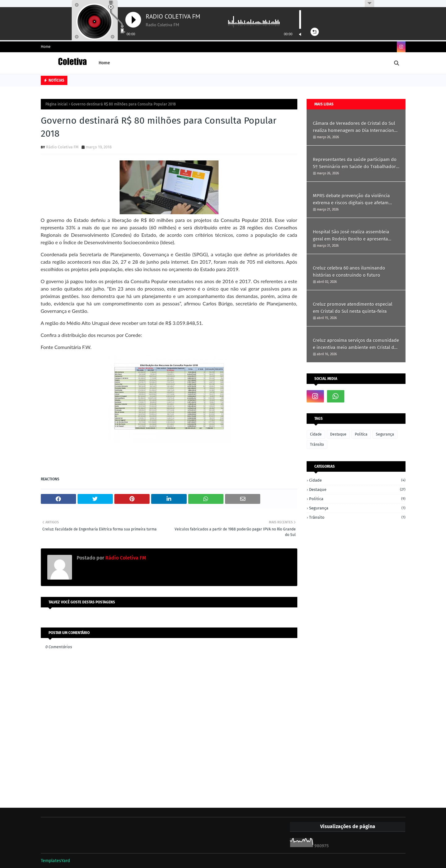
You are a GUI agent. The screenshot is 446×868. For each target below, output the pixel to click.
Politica (361, 434)
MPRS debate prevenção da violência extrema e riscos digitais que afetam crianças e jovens (351, 200)
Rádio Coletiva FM (62, 147)
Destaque (338, 434)
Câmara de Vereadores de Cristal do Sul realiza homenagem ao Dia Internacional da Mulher (355, 127)
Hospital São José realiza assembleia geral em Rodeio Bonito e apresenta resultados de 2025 (351, 236)
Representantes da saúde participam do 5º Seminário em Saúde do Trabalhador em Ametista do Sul (355, 163)
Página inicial (57, 104)
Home (46, 47)
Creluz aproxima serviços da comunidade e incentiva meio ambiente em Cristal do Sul (356, 344)
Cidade (316, 434)
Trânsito (317, 445)
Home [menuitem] (104, 63)
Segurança (385, 434)
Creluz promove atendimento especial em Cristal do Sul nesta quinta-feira (353, 308)
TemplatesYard (55, 861)
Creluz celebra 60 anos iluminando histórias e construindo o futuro (349, 272)
